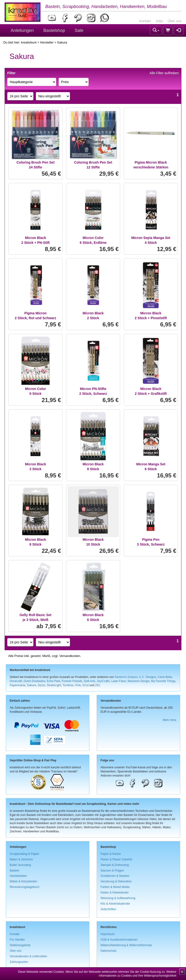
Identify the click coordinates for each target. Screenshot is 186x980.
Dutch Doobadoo (35, 681)
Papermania (17, 685)
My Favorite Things (163, 681)
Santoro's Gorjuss (126, 677)
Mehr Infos (170, 720)
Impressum (108, 934)
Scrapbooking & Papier (24, 854)
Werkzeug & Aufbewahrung (118, 898)
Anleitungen (22, 30)
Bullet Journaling (20, 865)
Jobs (159, 21)
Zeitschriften (108, 909)
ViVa (78, 685)
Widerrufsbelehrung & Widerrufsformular (126, 945)
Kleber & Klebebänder (115, 893)
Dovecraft (16, 681)
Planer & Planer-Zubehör (116, 859)
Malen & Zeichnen (21, 859)
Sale (79, 30)
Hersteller (47, 42)
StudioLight (54, 685)
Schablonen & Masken (115, 876)
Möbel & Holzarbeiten (23, 881)
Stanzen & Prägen (112, 871)
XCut (85, 685)
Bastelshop (54, 30)
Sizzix (41, 685)
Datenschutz (108, 951)
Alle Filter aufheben (164, 73)
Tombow (68, 685)
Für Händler (17, 940)
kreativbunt (29, 42)
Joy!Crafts (103, 681)
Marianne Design (139, 681)
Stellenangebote (20, 945)
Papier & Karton (111, 854)
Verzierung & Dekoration (116, 881)
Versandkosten (70, 656)
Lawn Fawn (119, 681)
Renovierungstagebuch (24, 887)
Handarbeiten (18, 876)
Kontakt (145, 21)
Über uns (174, 21)
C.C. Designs (147, 677)
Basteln (15, 871)
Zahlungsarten (19, 962)
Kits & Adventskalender (115, 904)
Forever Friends (72, 681)
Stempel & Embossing (115, 865)
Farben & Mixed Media (115, 887)
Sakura (31, 685)
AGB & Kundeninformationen (119, 940)
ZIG (97, 685)
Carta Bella (165, 677)
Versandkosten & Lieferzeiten (28, 956)
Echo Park (53, 681)
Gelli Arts (89, 681)
